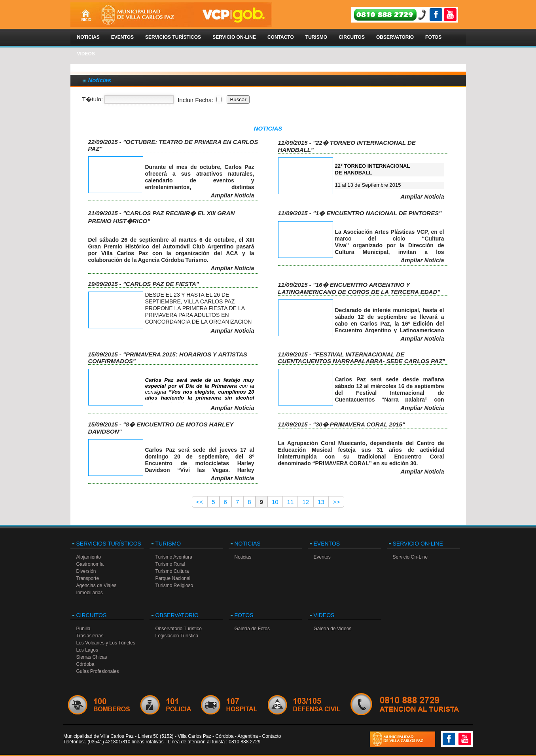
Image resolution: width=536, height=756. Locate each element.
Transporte (88, 578)
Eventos (122, 37)
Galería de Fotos (252, 629)
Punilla (83, 629)
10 (275, 502)
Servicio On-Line (234, 37)
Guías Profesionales (98, 671)
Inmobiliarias (90, 593)
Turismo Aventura (174, 557)
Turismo (316, 37)
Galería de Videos (333, 629)
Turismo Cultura (172, 571)
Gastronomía (90, 564)
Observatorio (395, 37)
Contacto (281, 37)
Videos (86, 54)
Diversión (86, 571)
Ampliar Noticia (232, 195)
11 (291, 502)
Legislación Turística (177, 636)
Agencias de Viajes (97, 585)
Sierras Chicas (92, 657)
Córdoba (85, 664)
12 (306, 502)
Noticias (88, 37)
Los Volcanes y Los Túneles (106, 643)
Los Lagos (87, 650)
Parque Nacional (173, 578)
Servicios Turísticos (173, 37)
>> (337, 502)
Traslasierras (90, 636)
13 (321, 502)
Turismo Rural (170, 564)
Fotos (433, 37)
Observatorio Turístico (179, 629)
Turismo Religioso (174, 585)
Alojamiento (89, 557)
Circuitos (352, 37)
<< (200, 502)
